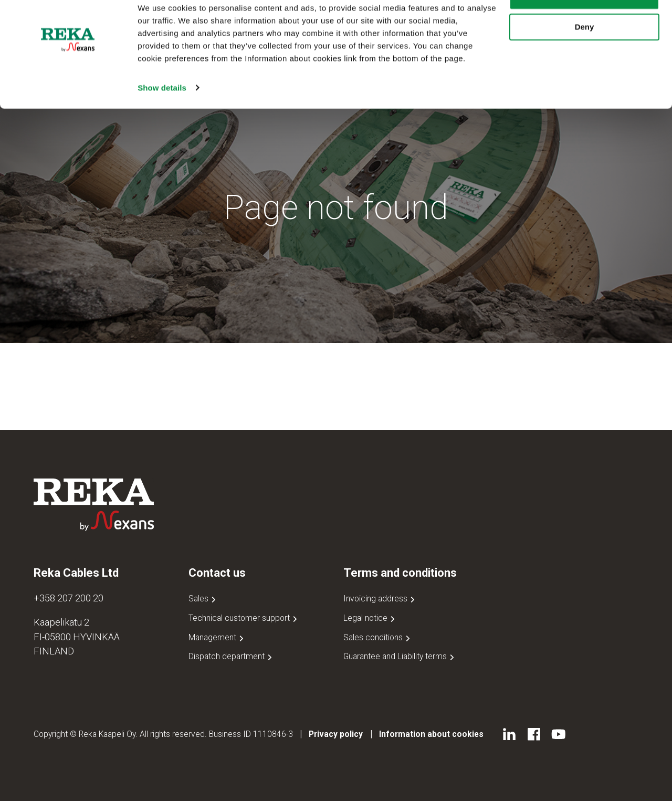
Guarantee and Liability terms (400, 656)
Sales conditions (378, 637)
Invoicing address (380, 599)
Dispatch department (231, 656)
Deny (585, 57)
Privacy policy (336, 734)
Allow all (585, 26)
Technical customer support (244, 618)
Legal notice (370, 618)
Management (217, 637)
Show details (162, 117)
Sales (203, 599)
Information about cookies (431, 734)
